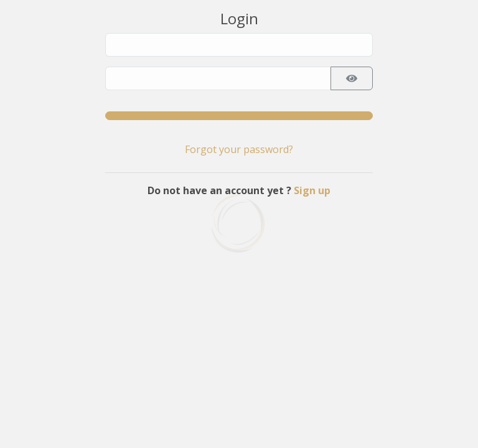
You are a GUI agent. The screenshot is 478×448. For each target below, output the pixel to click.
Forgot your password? (239, 149)
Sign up (312, 190)
